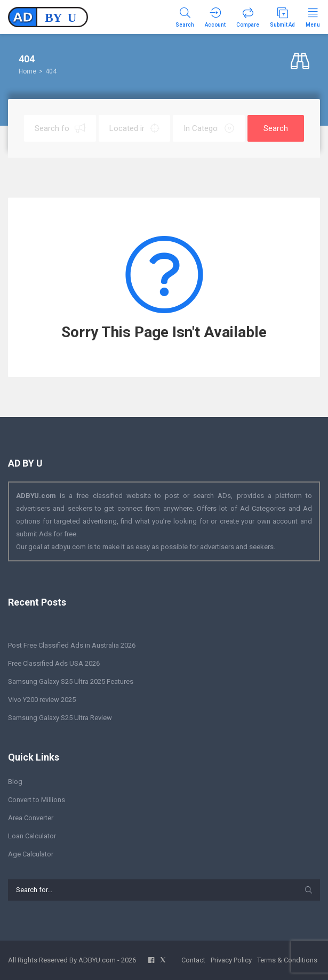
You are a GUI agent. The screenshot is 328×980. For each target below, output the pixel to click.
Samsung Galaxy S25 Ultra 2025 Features (71, 681)
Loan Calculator (32, 836)
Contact (193, 960)
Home (27, 71)
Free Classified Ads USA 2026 (54, 663)
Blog (15, 782)
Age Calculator (31, 854)
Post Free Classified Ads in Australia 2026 (72, 645)
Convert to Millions (37, 800)
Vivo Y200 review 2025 (42, 700)
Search (276, 128)
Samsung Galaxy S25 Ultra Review (60, 718)
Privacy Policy (231, 960)
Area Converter (31, 818)
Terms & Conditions (287, 960)
